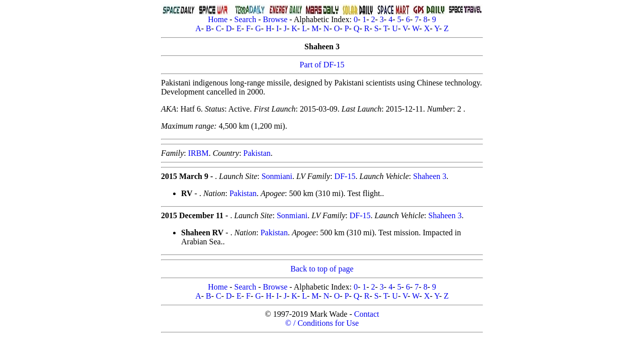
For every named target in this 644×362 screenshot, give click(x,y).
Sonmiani (277, 176)
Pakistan (257, 153)
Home (218, 19)
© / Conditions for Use (322, 323)
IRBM (198, 153)
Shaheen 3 (430, 176)
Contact (367, 314)
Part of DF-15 (322, 65)
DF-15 (345, 176)
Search (246, 19)
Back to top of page (322, 269)
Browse (275, 19)
